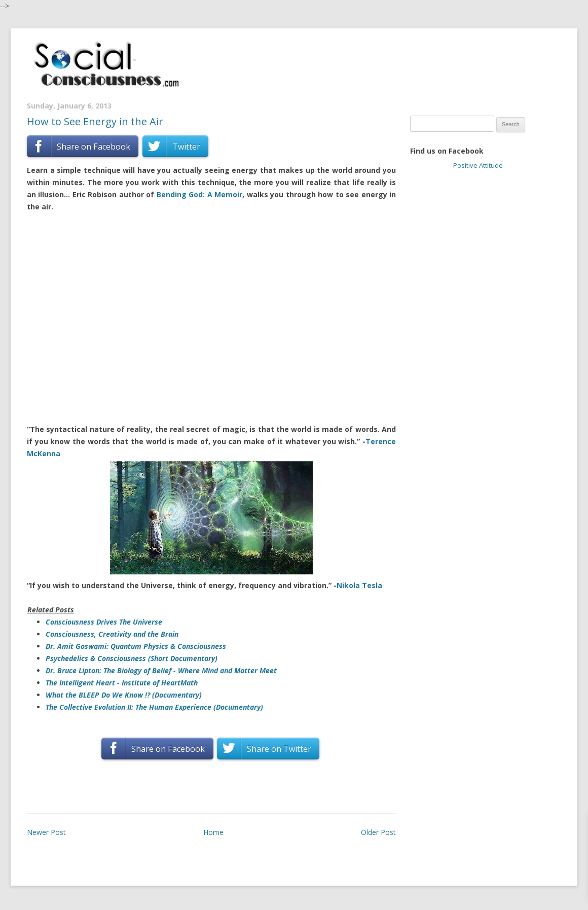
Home (213, 832)
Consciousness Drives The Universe (104, 622)
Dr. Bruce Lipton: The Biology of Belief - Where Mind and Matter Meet (161, 670)
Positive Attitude (478, 165)
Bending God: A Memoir (199, 194)
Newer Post (46, 832)
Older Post (378, 832)
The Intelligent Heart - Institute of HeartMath (122, 683)
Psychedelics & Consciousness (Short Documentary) (132, 658)
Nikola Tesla (359, 585)
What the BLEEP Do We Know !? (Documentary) (124, 695)
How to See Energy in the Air (95, 121)
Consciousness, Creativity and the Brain (112, 634)
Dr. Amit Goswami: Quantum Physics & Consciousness (136, 646)
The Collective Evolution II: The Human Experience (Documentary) (154, 707)
